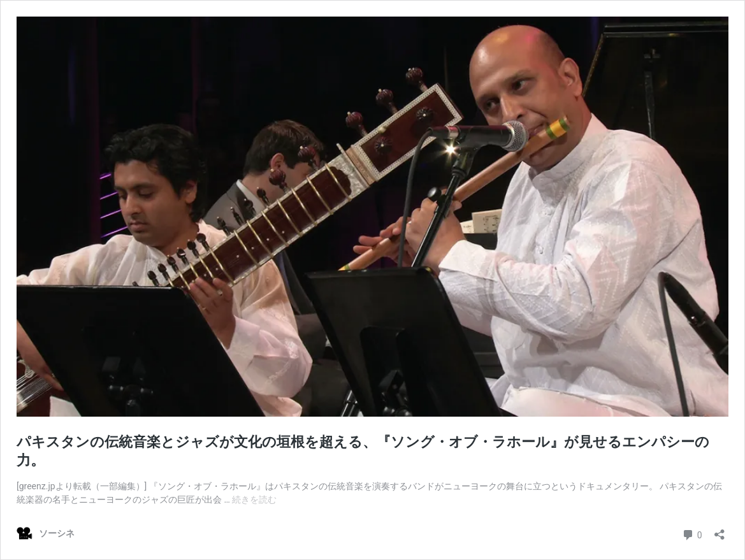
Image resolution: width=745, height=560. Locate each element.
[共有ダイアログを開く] (720, 530)
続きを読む (254, 499)
